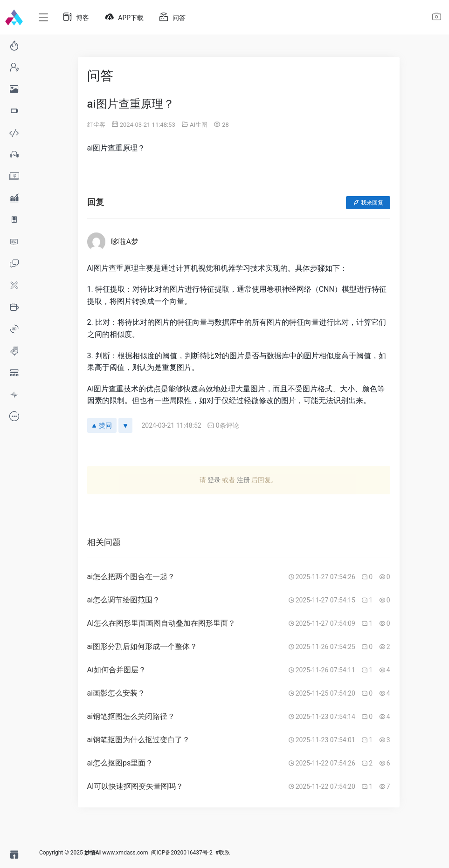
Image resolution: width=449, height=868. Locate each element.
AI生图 (199, 125)
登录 (214, 480)
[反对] (125, 425)
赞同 (102, 425)
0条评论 (223, 426)
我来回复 (368, 203)
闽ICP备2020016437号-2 (182, 853)
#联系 (223, 853)
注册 (243, 480)
